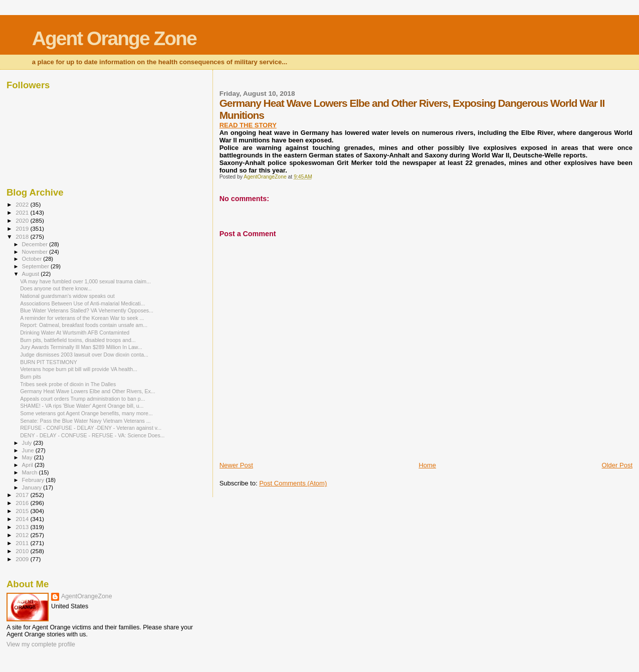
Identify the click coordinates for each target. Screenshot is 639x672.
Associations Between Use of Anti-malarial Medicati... (82, 303)
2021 (23, 212)
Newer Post (236, 465)
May (28, 457)
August (32, 274)
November (36, 252)
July (28, 443)
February (34, 480)
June (29, 450)
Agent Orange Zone (114, 38)
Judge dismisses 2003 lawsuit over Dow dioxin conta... (84, 355)
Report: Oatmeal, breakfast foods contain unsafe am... (84, 325)
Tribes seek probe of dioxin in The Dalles (68, 384)
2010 (23, 551)
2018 (23, 236)
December (36, 244)
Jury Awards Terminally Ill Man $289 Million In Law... (81, 347)
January (33, 487)
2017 (23, 495)
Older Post (617, 465)
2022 (23, 204)
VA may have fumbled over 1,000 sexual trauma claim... (85, 281)
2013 (23, 527)
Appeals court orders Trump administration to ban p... (82, 399)
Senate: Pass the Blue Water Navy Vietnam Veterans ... (85, 421)
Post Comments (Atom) (293, 483)
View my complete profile (41, 644)
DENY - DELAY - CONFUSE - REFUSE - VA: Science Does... (92, 435)
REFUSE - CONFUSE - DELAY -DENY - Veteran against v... (91, 428)
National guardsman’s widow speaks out (67, 296)
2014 (23, 519)
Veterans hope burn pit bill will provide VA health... (79, 369)
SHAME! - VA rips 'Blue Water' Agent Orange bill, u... (82, 406)
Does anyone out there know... (56, 288)
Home (427, 465)
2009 (23, 559)
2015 (23, 511)
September (37, 266)
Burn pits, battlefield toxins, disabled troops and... (78, 340)
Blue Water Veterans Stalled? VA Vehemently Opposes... (87, 310)
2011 (23, 543)
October (33, 259)
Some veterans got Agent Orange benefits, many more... (86, 413)
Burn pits (31, 377)
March (31, 472)
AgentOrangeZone (87, 596)
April (28, 465)
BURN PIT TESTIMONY (49, 362)
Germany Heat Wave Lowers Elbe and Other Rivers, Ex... (87, 391)
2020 (23, 220)
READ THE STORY (248, 125)
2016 (23, 503)
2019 (23, 228)
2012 (23, 535)
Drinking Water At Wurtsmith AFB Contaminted (75, 332)
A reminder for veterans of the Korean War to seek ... (82, 318)
